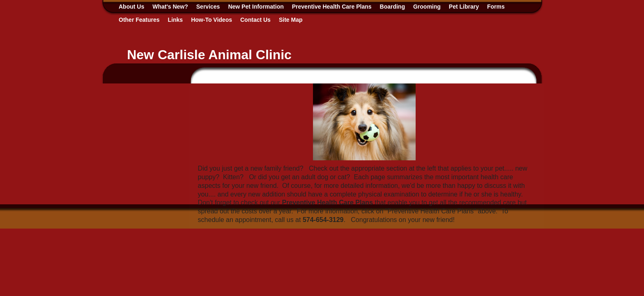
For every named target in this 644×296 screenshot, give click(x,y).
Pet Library (464, 7)
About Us (131, 7)
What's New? (170, 7)
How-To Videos (212, 20)
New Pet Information (256, 7)
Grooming (427, 7)
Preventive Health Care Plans (332, 7)
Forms (496, 7)
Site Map (291, 20)
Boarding (392, 7)
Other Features (139, 20)
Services (208, 7)
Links (176, 20)
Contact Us (255, 20)
